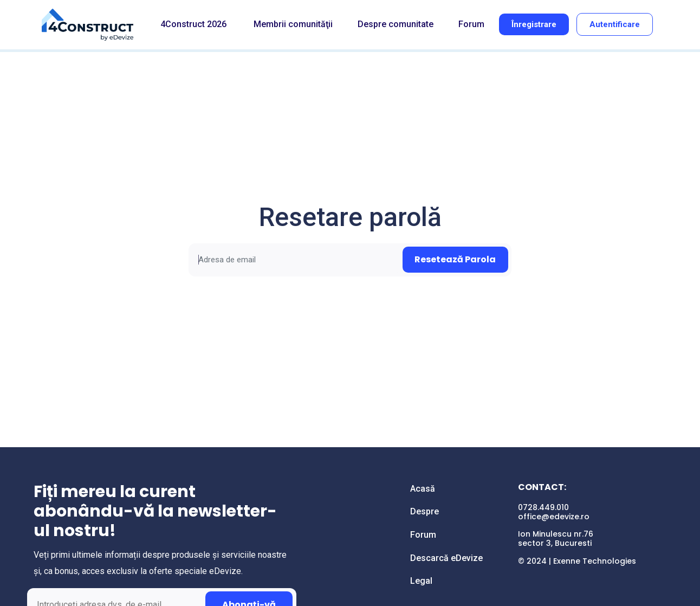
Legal (421, 581)
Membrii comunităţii (293, 24)
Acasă (423, 489)
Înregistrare (534, 24)
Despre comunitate (396, 24)
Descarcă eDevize (446, 558)
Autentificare (615, 24)
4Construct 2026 (193, 24)
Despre (424, 511)
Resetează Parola (455, 259)
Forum (471, 24)
